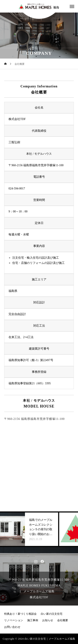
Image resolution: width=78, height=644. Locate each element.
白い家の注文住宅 (52, 614)
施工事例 (33, 620)
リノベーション (14, 620)
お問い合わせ (12, 627)
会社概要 (63, 620)
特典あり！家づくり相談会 (20, 614)
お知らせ (48, 620)
